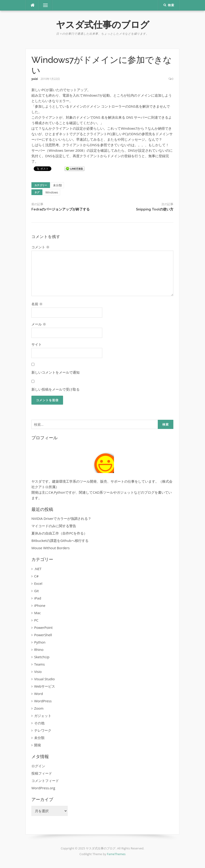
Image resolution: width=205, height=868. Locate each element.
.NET (38, 569)
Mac (37, 613)
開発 (38, 745)
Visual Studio (44, 679)
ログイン (38, 766)
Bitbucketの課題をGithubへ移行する (60, 540)
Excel (38, 583)
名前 (37, 304)
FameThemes (116, 854)
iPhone (40, 605)
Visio (38, 672)
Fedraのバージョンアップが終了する (61, 209)
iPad (38, 598)
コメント (40, 247)
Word (39, 694)
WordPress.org (43, 788)
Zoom (39, 708)
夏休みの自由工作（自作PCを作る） (59, 533)
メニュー (45, 5)
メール (39, 324)
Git (36, 591)
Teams (39, 664)
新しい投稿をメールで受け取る (55, 389)
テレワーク (43, 730)
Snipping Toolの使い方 (155, 209)
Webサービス (45, 686)
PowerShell (43, 635)
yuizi (35, 79)
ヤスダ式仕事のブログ (103, 25)
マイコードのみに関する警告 (54, 526)
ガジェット (43, 716)
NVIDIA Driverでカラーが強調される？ (61, 518)
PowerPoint (43, 627)
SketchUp (42, 657)
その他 (39, 723)
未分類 (57, 185)
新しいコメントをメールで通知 (55, 372)
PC (36, 620)
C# (36, 576)
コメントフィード (45, 781)
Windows (52, 192)
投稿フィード (42, 773)
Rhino (39, 650)
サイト (37, 344)
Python (40, 642)
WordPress (43, 701)
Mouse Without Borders (51, 548)
